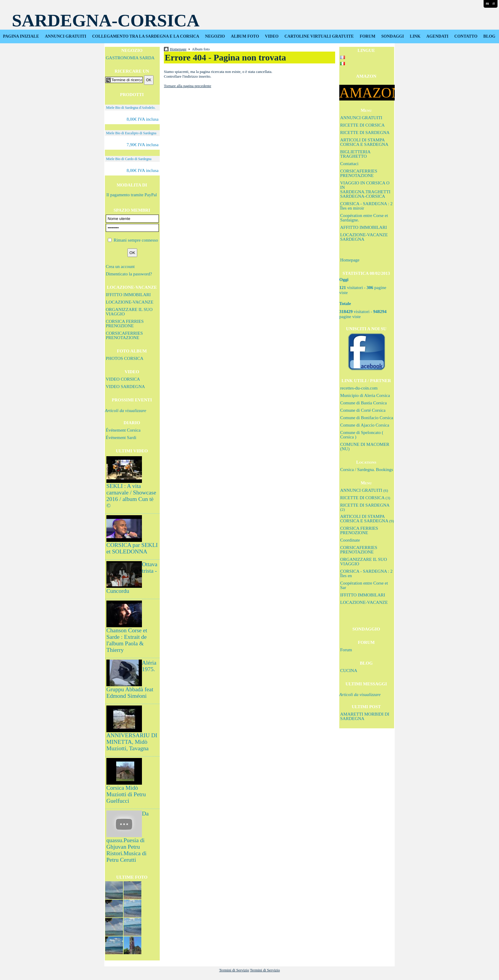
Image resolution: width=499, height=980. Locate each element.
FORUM (368, 36)
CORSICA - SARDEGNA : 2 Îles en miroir (366, 206)
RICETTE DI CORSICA (362, 125)
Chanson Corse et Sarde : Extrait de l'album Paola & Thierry (127, 640)
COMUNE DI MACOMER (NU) (365, 447)
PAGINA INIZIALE (21, 36)
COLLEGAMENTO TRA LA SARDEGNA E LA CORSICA (146, 36)
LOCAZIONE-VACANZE (130, 302)
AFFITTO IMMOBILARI (364, 227)
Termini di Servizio (234, 970)
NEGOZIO (215, 36)
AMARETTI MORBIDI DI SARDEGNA (365, 716)
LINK (415, 36)
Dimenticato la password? (129, 274)
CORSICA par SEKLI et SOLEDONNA (132, 548)
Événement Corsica (123, 430)
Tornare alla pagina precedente (188, 86)
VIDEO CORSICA (123, 379)
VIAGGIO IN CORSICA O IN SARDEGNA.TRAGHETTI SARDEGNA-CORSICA (365, 190)
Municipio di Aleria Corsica (365, 395)
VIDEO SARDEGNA (125, 387)
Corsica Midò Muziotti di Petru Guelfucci (126, 794)
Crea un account (120, 266)
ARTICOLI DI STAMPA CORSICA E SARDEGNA (364, 142)
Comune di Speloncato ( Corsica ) (362, 435)
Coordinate (350, 540)
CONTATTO (466, 36)
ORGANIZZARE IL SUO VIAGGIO (129, 312)
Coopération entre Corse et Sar (364, 585)
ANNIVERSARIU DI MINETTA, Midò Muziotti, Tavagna (132, 742)
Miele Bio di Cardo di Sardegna (129, 159)
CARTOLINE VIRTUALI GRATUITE (319, 36)
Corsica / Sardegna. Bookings (367, 470)
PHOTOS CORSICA (125, 358)
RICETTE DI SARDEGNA (365, 133)
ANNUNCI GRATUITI (66, 36)
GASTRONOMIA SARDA (130, 58)
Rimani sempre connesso (136, 240)
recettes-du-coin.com (359, 388)
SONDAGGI (393, 36)
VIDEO (272, 36)
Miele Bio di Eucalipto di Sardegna (131, 133)
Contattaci (349, 164)
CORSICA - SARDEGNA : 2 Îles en (366, 573)
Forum (346, 650)
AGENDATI (437, 36)
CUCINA (349, 671)
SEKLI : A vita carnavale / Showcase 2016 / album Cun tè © (131, 496)
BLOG (489, 36)
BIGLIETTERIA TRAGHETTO (355, 154)
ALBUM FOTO (245, 36)
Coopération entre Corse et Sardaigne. (364, 218)
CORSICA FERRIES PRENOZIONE (125, 324)
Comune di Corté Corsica (363, 410)
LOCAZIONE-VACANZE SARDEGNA (364, 237)
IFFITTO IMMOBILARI (128, 295)
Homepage (350, 260)
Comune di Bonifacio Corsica (367, 418)
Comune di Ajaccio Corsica (365, 425)
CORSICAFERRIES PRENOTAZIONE (124, 335)
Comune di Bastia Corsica (363, 403)
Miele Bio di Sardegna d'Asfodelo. (131, 108)
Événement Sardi (121, 438)
